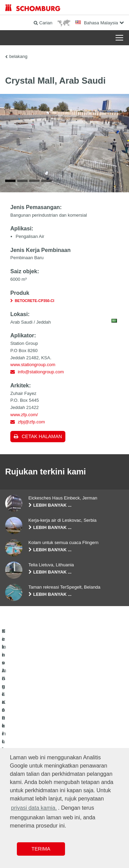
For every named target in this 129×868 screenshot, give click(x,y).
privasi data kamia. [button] (34, 808)
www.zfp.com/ (24, 416)
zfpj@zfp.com (31, 424)
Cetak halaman (42, 438)
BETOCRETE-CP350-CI (35, 303)
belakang (18, 56)
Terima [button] (41, 849)
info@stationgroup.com (41, 374)
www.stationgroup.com (33, 367)
